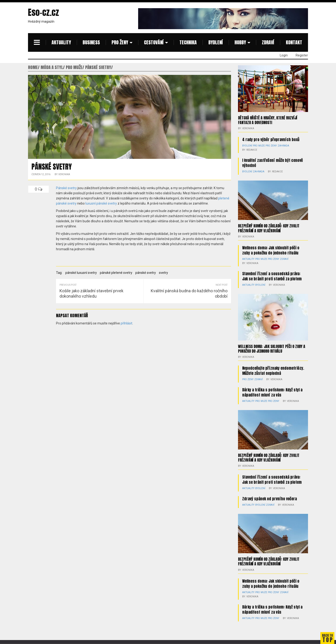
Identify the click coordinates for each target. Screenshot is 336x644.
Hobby (240, 42)
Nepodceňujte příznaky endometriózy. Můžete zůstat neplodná (273, 370)
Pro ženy (120, 42)
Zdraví (268, 42)
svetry (163, 273)
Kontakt (294, 42)
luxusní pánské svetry (101, 203)
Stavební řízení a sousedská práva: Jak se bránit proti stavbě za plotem (272, 276)
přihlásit (126, 323)
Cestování (154, 42)
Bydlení (216, 42)
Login (284, 55)
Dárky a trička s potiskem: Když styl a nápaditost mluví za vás (272, 392)
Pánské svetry (66, 188)
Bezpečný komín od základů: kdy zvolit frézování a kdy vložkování (269, 228)
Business (91, 42)
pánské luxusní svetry (81, 273)
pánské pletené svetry (116, 273)
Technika (188, 42)
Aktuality (61, 42)
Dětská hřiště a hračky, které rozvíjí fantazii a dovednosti (268, 120)
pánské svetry (146, 273)
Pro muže (258, 146)
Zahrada (282, 146)
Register (302, 55)
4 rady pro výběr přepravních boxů (271, 139)
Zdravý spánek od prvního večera (269, 499)
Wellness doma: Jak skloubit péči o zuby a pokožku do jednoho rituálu (271, 250)
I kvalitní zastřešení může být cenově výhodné (273, 163)
